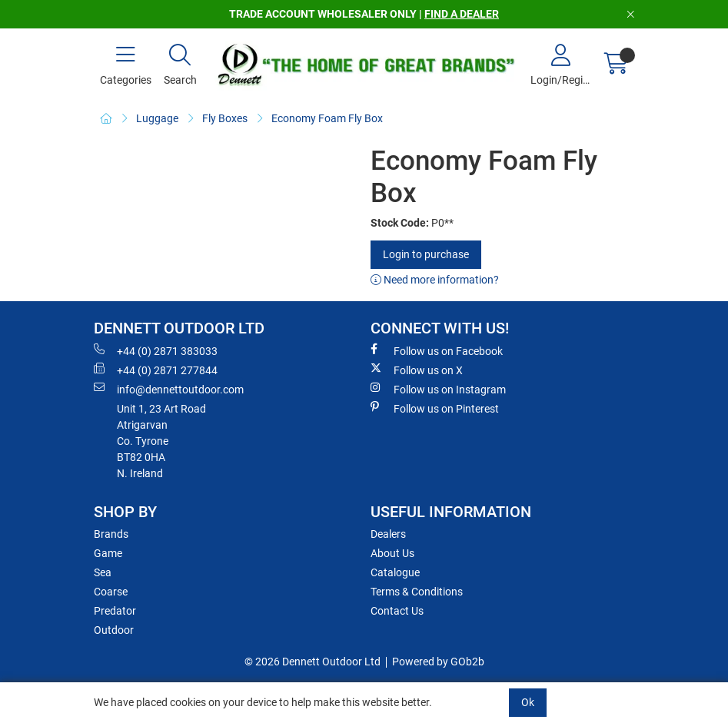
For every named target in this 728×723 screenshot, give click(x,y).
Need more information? (435, 280)
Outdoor (114, 630)
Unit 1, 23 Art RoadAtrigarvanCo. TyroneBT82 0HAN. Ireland (161, 441)
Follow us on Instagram (438, 389)
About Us (392, 553)
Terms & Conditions (417, 592)
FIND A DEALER (462, 14)
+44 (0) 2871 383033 (156, 350)
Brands (111, 534)
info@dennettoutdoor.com (169, 389)
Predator (115, 611)
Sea (103, 572)
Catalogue (395, 572)
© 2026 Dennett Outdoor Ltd (312, 662)
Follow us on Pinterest (435, 408)
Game (108, 553)
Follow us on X (417, 370)
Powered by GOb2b (438, 662)
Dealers (388, 534)
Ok (528, 702)
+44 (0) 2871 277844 (156, 370)
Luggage (157, 118)
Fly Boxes (225, 118)
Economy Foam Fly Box (327, 118)
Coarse (111, 592)
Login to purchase (426, 254)
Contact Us (397, 611)
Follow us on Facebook (437, 350)
